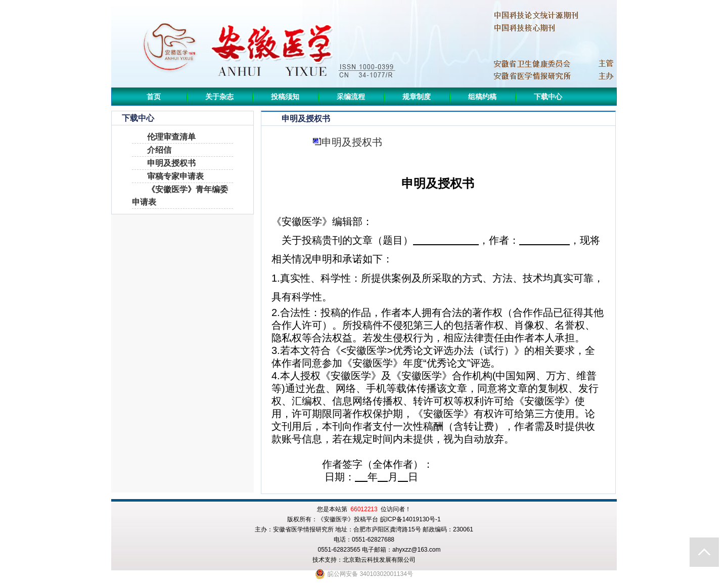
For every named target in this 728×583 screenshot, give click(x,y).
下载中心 (548, 97)
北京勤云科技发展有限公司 (379, 560)
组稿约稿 (482, 97)
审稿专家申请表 (175, 176)
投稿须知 (285, 97)
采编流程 (351, 97)
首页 (154, 97)
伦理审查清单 (171, 137)
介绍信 (159, 150)
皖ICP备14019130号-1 (411, 519)
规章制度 (417, 97)
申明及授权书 (171, 163)
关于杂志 (219, 97)
